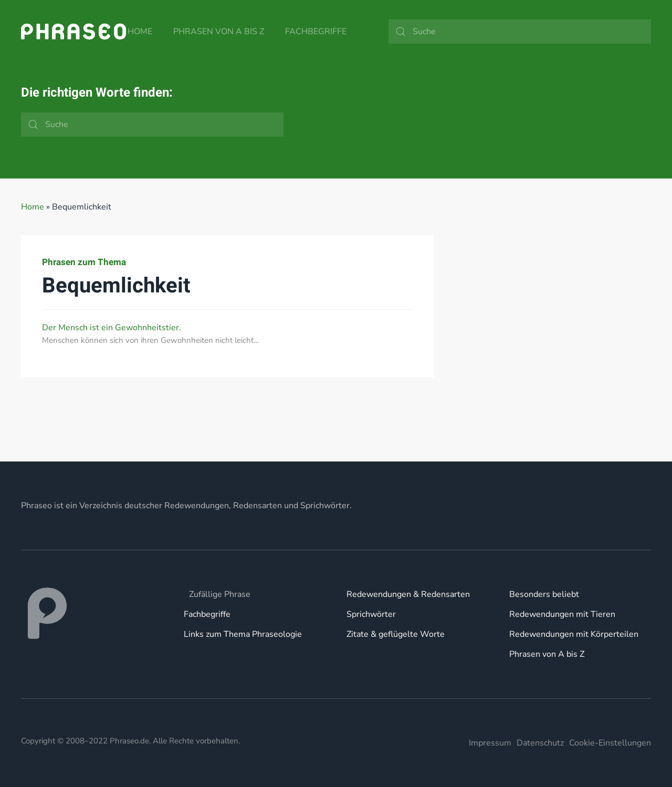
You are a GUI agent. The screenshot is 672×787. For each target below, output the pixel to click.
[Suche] (520, 32)
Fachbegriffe (316, 32)
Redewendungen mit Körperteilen (574, 634)
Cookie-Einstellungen (610, 743)
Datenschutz (540, 743)
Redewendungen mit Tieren (562, 614)
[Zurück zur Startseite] (73, 32)
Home (140, 32)
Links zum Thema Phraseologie (243, 634)
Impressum (490, 743)
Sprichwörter (371, 614)
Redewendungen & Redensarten (408, 594)
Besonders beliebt (544, 594)
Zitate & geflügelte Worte (396, 634)
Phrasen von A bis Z (219, 32)
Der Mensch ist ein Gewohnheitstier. (112, 328)
